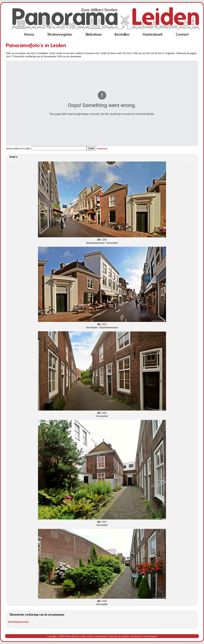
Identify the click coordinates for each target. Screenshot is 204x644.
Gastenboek (153, 34)
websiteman (136, 636)
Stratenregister (60, 34)
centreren (102, 148)
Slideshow (93, 34)
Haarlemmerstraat (18, 622)
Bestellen (122, 34)
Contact (182, 34)
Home (29, 34)
